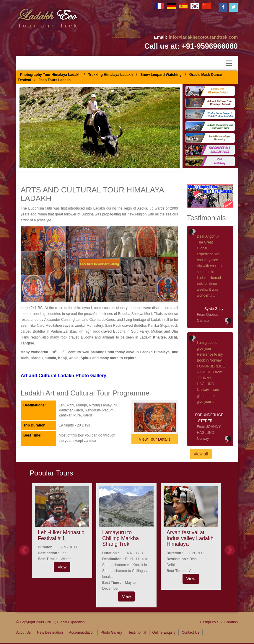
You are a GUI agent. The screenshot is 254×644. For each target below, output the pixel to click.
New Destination (50, 632)
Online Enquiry (164, 632)
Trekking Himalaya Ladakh (111, 75)
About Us (23, 632)
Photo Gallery (111, 632)
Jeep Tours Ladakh (55, 80)
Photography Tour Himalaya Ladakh (50, 75)
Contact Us (190, 632)
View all (201, 454)
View (62, 567)
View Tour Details (155, 439)
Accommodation (82, 632)
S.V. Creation (227, 622)
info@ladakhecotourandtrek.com (203, 37)
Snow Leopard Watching (161, 75)
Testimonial (137, 632)
